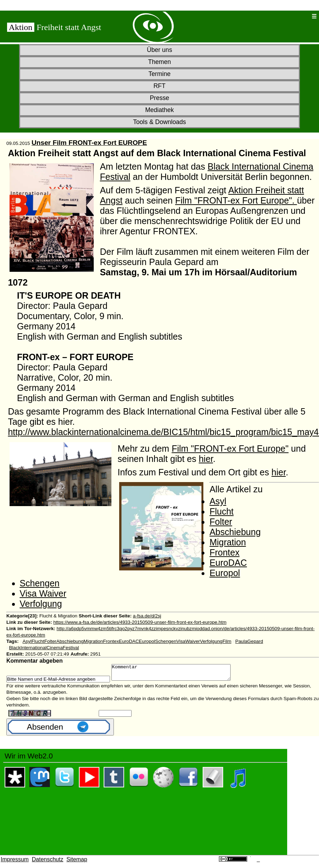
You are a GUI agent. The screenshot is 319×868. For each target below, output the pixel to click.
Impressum (15, 863)
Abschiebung (235, 532)
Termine (160, 74)
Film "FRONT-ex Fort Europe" (230, 448)
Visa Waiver (43, 593)
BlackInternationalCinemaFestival (44, 648)
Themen (160, 62)
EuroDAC (228, 563)
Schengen (40, 583)
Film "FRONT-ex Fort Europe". (236, 200)
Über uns (159, 50)
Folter (221, 522)
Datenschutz (48, 863)
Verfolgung (41, 604)
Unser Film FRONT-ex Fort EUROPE (89, 143)
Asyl (218, 501)
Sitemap (77, 863)
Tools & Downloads (159, 122)
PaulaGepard (249, 641)
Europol (225, 573)
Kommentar (178, 674)
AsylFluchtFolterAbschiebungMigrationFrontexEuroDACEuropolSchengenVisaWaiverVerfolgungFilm (127, 641)
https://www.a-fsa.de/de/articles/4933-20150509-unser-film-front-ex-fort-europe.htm (140, 622)
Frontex (224, 552)
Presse (160, 98)
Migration (228, 542)
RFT (159, 86)
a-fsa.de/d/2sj (147, 616)
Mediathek (159, 110)
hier (206, 459)
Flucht (221, 511)
